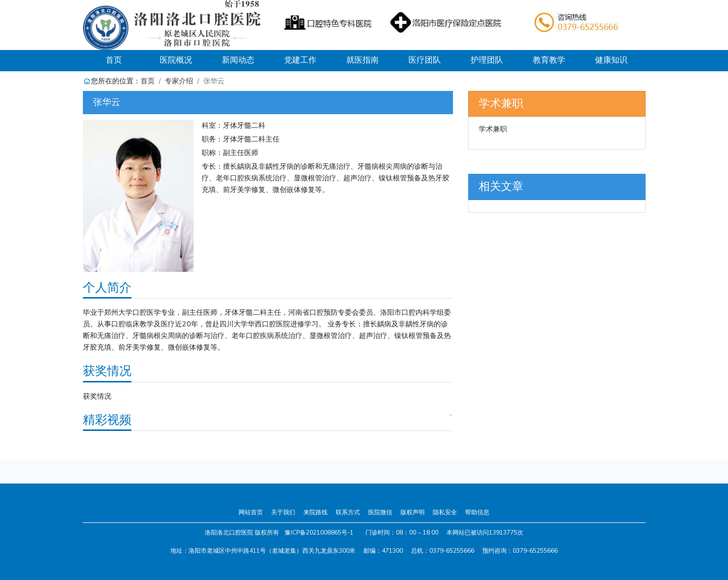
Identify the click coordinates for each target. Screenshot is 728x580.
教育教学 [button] (549, 60)
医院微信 (380, 512)
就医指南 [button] (362, 60)
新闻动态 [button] (238, 60)
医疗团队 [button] (425, 60)
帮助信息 (477, 512)
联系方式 (348, 512)
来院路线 (315, 512)
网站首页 (251, 512)
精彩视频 (107, 420)
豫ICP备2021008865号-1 (319, 533)
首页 (125, 60)
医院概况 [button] (176, 60)
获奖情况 (107, 371)
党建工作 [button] (300, 60)
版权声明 (413, 512)
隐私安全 (445, 512)
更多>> (451, 415)
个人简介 (107, 287)
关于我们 (283, 512)
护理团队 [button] (487, 60)
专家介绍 (179, 81)
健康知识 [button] (611, 60)
